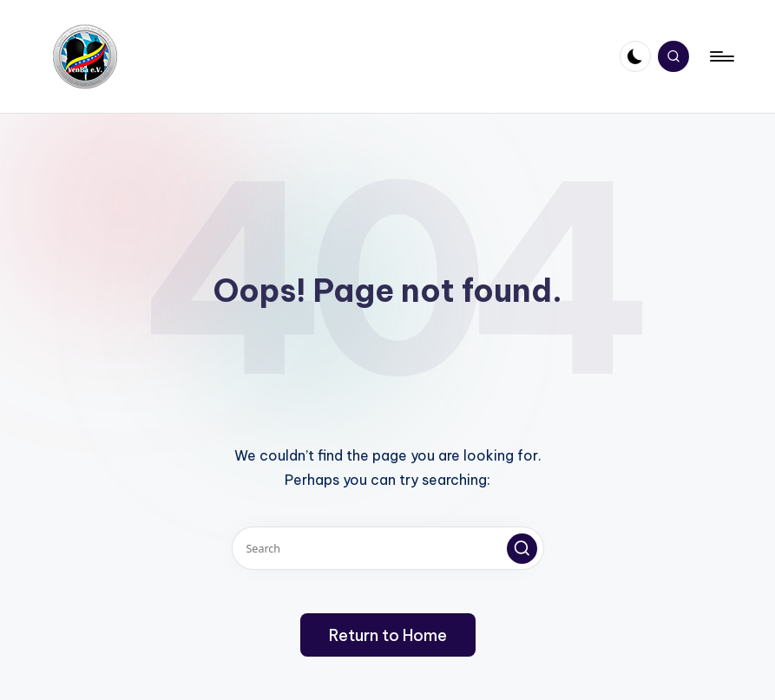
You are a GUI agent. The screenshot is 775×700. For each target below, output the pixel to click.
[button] (522, 549)
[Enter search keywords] (388, 548)
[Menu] (721, 56)
